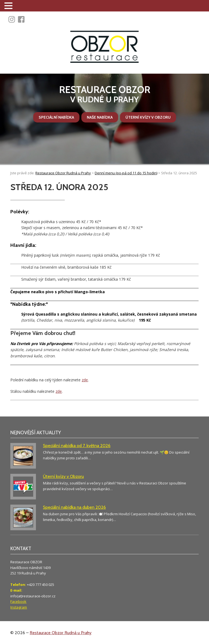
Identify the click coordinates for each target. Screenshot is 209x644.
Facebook (18, 601)
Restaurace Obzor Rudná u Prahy (61, 633)
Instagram (19, 607)
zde (85, 380)
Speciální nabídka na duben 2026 (74, 507)
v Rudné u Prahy (104, 94)
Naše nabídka (100, 117)
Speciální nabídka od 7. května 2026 (77, 446)
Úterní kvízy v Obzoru (148, 117)
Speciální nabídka (56, 117)
